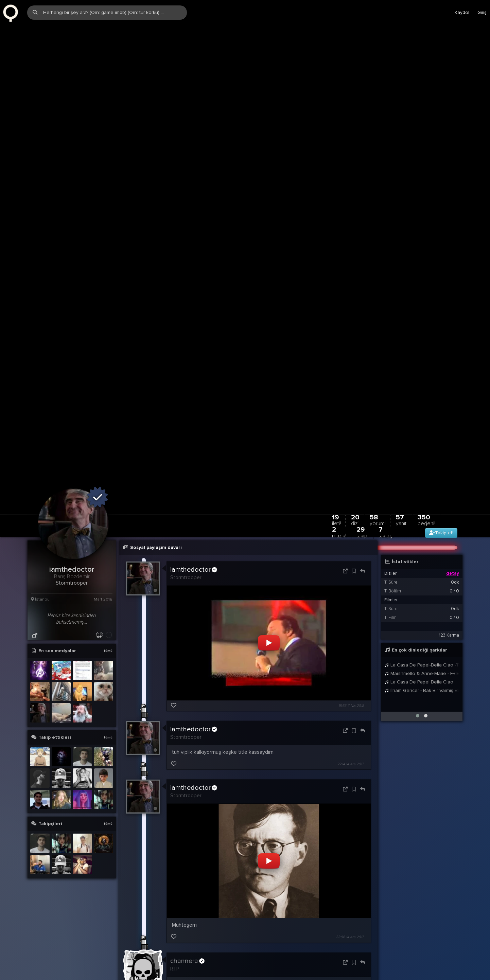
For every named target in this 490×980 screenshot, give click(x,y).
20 (355, 484)
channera (187, 925)
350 (426, 484)
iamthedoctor (194, 534)
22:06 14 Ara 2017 (350, 902)
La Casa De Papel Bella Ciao (419, 646)
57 (402, 484)
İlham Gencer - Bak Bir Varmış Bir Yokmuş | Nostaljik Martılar (422, 655)
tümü (108, 615)
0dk (455, 547)
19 (336, 484)
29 (362, 496)
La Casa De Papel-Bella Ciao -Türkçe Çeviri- (422, 629)
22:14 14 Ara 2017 (351, 728)
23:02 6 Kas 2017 (350, 960)
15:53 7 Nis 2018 (351, 670)
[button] (418, 680)
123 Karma (449, 600)
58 (378, 484)
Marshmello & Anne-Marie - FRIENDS (422, 638)
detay (453, 538)
